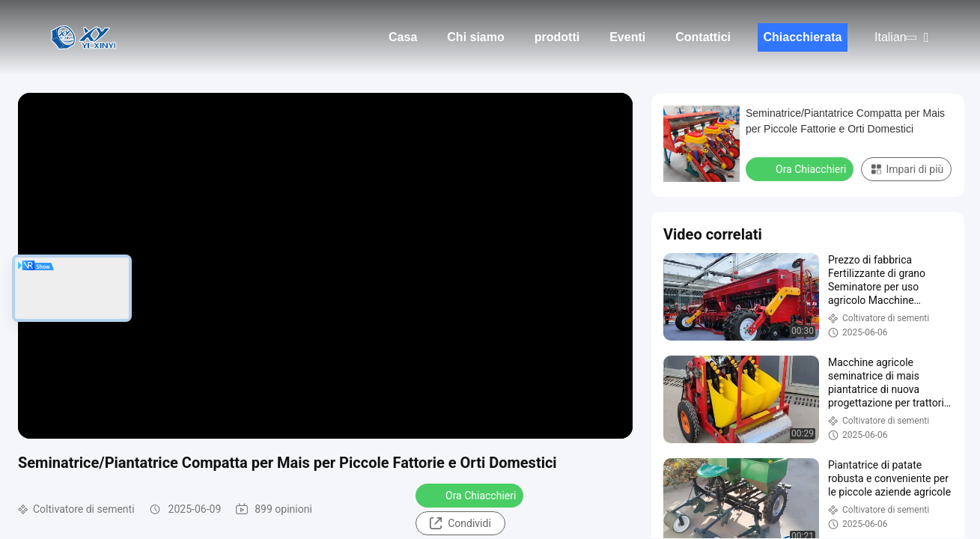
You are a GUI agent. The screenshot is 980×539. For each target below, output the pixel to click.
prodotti (557, 37)
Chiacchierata (803, 37)
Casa (403, 37)
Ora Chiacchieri (471, 495)
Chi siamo (475, 37)
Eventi (627, 37)
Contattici (703, 37)
